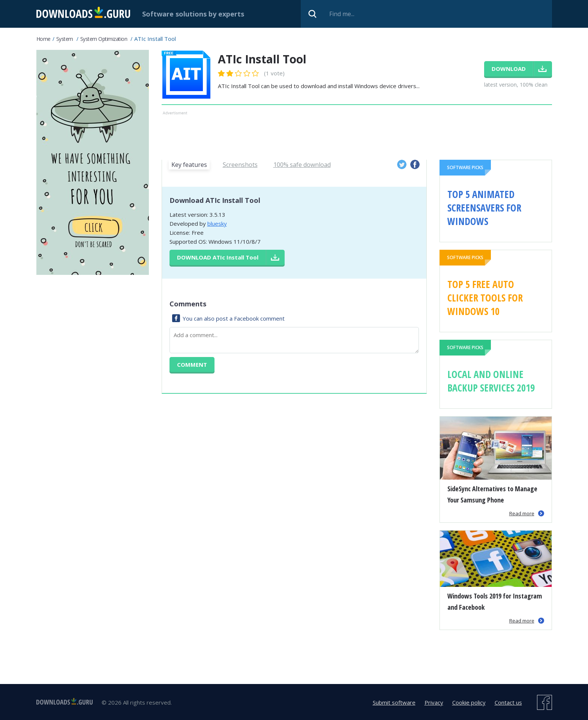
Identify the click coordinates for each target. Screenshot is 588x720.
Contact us (508, 702)
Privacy (434, 702)
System (65, 39)
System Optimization (104, 39)
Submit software (394, 702)
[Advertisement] (357, 134)
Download (218, 257)
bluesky (217, 223)
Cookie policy (469, 702)
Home (43, 39)
